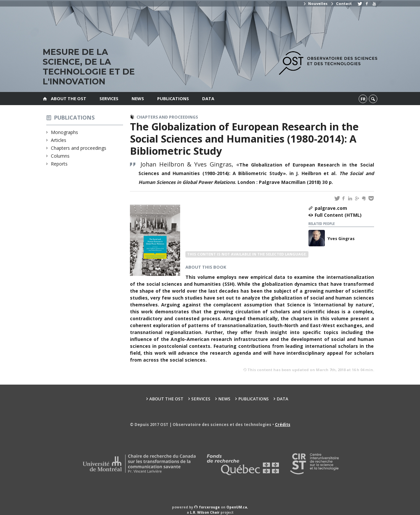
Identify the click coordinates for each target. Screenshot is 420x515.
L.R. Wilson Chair (205, 512)
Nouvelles (315, 3)
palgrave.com (331, 208)
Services (109, 99)
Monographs (65, 132)
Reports (59, 164)
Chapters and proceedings (79, 148)
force (210, 507)
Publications (173, 99)
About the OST (69, 99)
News (138, 99)
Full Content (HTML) (338, 215)
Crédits (283, 425)
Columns (60, 156)
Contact (341, 3)
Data (208, 99)
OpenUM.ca (237, 507)
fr (363, 99)
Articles (59, 140)
